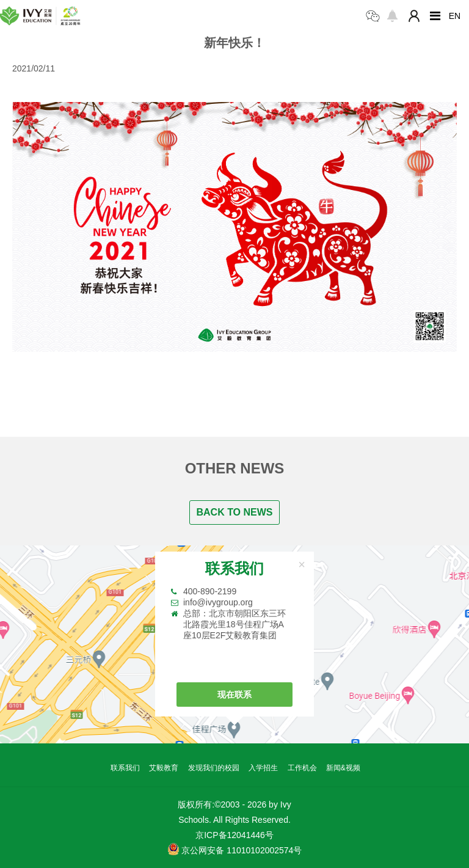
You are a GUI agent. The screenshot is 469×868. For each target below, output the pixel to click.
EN (455, 16)
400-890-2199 (210, 591)
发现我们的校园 (214, 768)
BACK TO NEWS (234, 512)
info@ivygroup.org (218, 602)
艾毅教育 (164, 768)
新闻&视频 (343, 768)
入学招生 (263, 768)
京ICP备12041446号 (234, 835)
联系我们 (125, 768)
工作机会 (302, 768)
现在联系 (234, 695)
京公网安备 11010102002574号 (235, 849)
